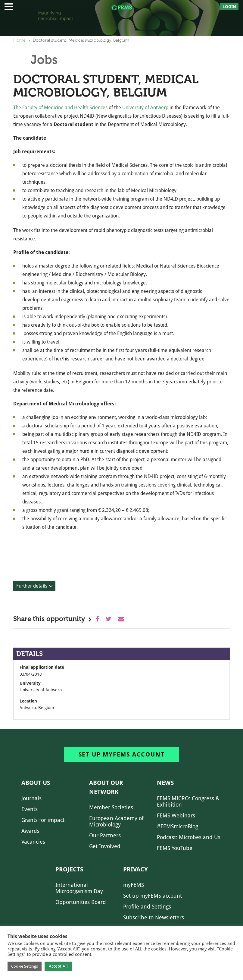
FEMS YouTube (175, 848)
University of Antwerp (145, 108)
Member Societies (111, 807)
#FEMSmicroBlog (178, 826)
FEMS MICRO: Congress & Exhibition (188, 801)
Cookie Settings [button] (25, 966)
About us (36, 783)
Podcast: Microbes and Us (189, 837)
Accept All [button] (58, 966)
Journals (31, 798)
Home (20, 40)
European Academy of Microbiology (116, 821)
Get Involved (105, 846)
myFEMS (134, 885)
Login (229, 7)
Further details (32, 586)
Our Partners (105, 835)
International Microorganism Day (79, 888)
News (165, 783)
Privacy (136, 869)
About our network (106, 787)
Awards (30, 831)
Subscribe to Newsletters (154, 917)
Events (30, 809)
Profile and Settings (147, 907)
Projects (69, 869)
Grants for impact (43, 820)
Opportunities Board (81, 902)
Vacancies (33, 842)
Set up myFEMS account (122, 754)
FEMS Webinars (176, 815)
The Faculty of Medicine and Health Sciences (61, 108)
